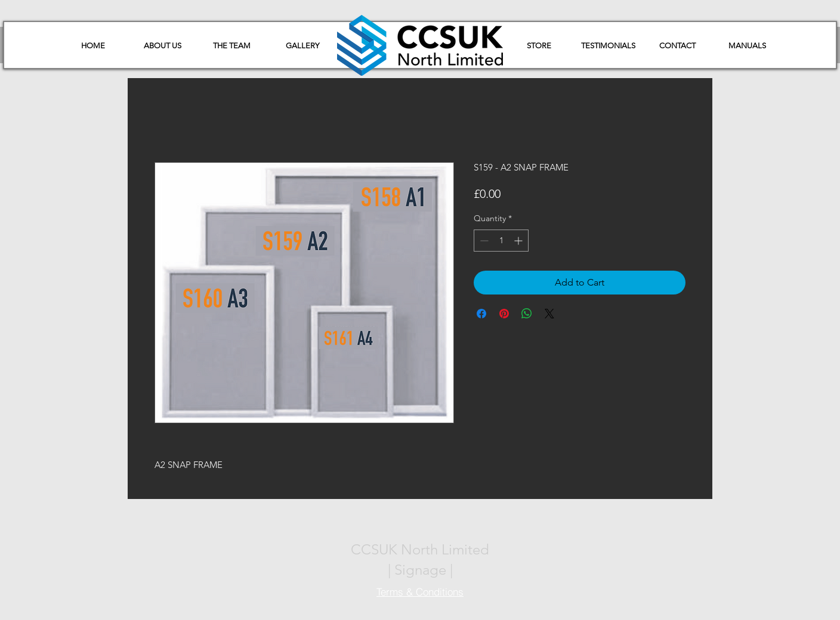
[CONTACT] (677, 46)
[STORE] (539, 46)
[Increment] (519, 241)
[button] (747, 46)
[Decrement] (483, 241)
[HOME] (93, 46)
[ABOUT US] (162, 46)
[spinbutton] (501, 241)
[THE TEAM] (231, 46)
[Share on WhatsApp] (527, 314)
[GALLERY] (302, 46)
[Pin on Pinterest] (504, 314)
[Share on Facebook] (481, 314)
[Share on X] (549, 314)
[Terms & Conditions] (420, 591)
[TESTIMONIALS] (608, 46)
